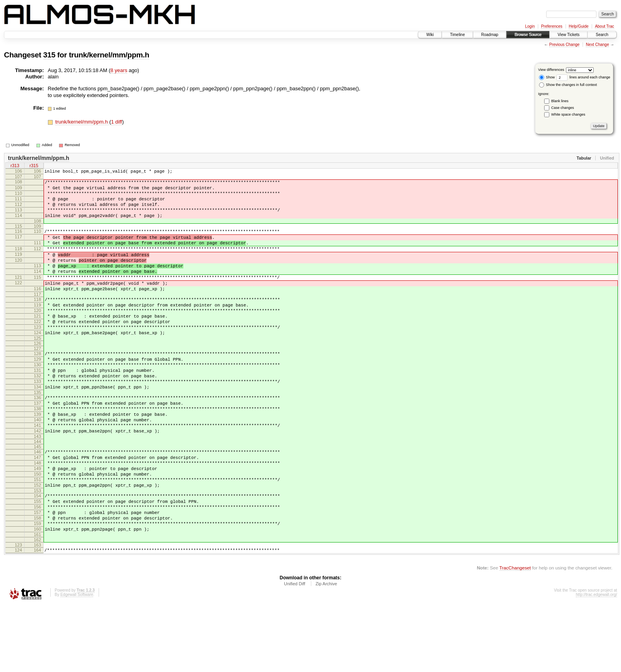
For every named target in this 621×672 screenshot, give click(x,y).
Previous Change (565, 45)
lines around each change (583, 77)
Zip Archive (326, 650)
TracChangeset (515, 634)
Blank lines (560, 101)
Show (547, 77)
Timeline (457, 35)
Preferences (552, 26)
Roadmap (490, 35)
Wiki (430, 35)
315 (49, 55)
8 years (119, 70)
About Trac (604, 26)
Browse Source (528, 35)
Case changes (563, 108)
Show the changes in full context (568, 85)
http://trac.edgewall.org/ (596, 661)
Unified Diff (295, 650)
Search (602, 35)
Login (530, 26)
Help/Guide (579, 26)
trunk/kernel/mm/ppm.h (109, 55)
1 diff (116, 122)
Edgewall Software (77, 661)
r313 (15, 166)
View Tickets (569, 35)
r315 (34, 166)
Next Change (597, 45)
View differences (551, 70)
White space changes (568, 114)
